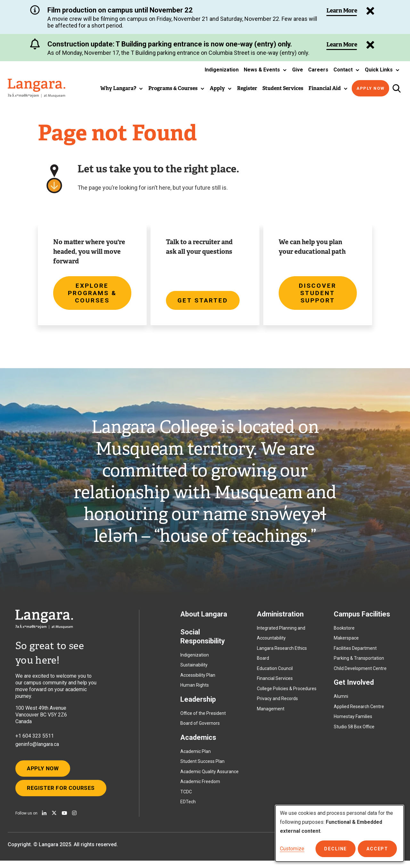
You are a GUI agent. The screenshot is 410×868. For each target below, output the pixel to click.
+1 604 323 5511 (35, 739)
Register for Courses (63, 794)
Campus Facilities (362, 618)
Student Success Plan (202, 765)
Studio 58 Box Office (354, 730)
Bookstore (344, 632)
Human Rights (195, 689)
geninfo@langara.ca (37, 748)
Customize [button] (292, 849)
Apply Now (371, 88)
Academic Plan (196, 755)
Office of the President (203, 717)
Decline (338, 849)
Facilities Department (355, 652)
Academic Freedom (200, 785)
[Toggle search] (396, 88)
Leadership (198, 703)
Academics (198, 741)
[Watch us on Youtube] (64, 820)
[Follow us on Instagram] (74, 820)
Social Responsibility (203, 640)
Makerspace (346, 642)
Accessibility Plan (198, 679)
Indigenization (195, 658)
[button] (265, 70)
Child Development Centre (360, 672)
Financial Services (275, 682)
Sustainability (194, 669)
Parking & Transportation (359, 662)
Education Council (275, 672)
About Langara (204, 618)
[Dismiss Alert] (369, 45)
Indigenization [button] (222, 70)
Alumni (341, 700)
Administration (280, 618)
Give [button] (298, 70)
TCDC (186, 795)
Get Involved (354, 686)
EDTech (188, 806)
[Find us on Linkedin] (44, 820)
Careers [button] (318, 70)
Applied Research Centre (359, 710)
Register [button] (247, 88)
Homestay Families (353, 720)
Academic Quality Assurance (209, 775)
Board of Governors (200, 727)
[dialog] (340, 833)
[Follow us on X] (54, 820)
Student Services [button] (283, 88)
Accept (378, 849)
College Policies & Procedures (287, 692)
